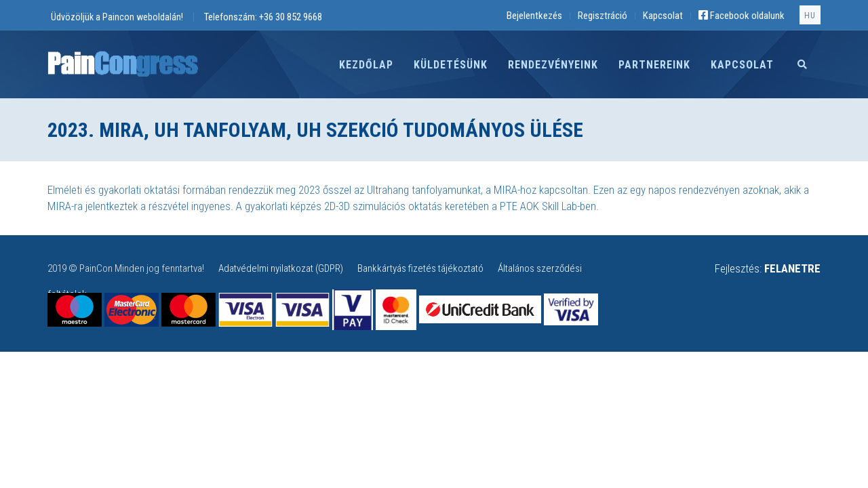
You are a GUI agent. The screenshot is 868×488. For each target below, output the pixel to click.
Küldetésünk (451, 65)
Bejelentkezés (534, 16)
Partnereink (654, 65)
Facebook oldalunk (742, 16)
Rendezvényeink (553, 65)
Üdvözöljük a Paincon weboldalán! (117, 17)
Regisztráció (603, 16)
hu (810, 16)
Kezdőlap (366, 65)
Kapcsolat (663, 16)
